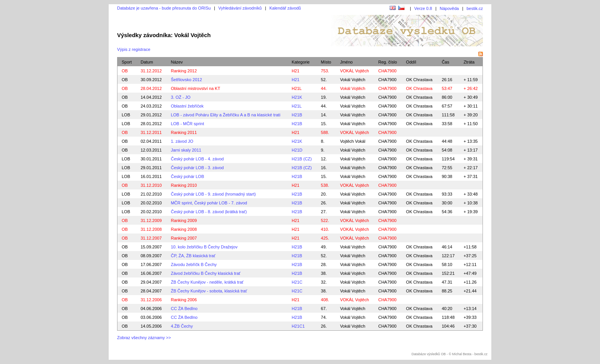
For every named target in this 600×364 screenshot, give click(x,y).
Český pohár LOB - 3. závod (197, 168)
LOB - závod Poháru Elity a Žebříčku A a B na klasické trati (225, 115)
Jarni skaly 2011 (186, 150)
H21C (297, 282)
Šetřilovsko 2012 (186, 80)
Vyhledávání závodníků (240, 8)
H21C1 (298, 326)
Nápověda (449, 8)
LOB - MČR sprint (187, 124)
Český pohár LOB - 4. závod (197, 159)
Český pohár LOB (187, 176)
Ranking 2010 (184, 185)
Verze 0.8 (423, 8)
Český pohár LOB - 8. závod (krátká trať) (209, 212)
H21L (297, 88)
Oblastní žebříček (187, 106)
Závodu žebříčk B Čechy (194, 264)
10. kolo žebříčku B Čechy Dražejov (204, 247)
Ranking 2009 (184, 220)
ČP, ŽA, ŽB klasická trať (193, 256)
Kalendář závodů (285, 8)
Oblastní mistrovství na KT (195, 88)
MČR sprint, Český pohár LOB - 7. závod (209, 203)
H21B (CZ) (302, 159)
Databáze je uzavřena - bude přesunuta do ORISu (164, 8)
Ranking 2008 (184, 229)
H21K (297, 97)
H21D (297, 150)
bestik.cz (475, 8)
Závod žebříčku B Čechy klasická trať (205, 273)
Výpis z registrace (134, 49)
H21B (297, 115)
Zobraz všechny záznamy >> (144, 338)
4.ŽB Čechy (182, 326)
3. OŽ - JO (180, 97)
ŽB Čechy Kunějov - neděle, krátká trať (207, 282)
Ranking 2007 (184, 238)
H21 (295, 71)
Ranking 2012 (184, 71)
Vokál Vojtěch (353, 80)
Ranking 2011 (184, 132)
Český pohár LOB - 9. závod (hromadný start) (213, 194)
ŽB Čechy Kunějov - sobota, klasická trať (209, 291)
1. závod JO (182, 141)
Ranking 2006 (184, 300)
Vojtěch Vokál (353, 141)
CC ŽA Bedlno (184, 309)
